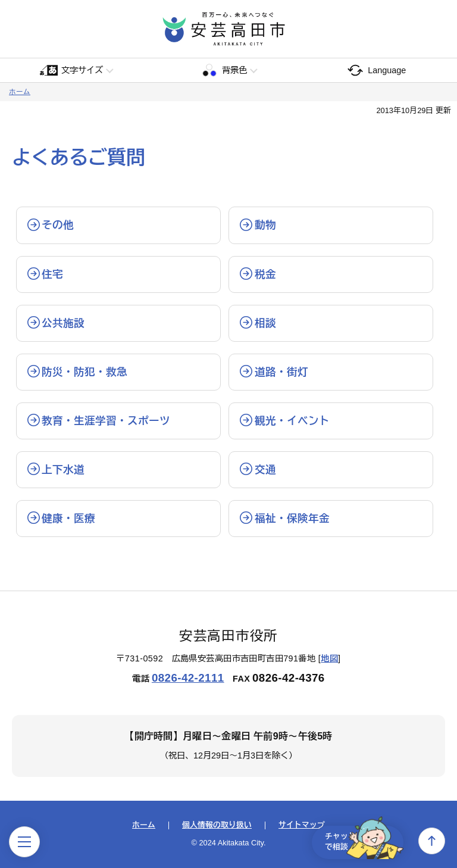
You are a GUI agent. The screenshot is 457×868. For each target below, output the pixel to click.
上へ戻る (432, 841)
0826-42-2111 (188, 678)
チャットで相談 (358, 841)
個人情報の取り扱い (217, 825)
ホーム (20, 92)
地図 (329, 658)
